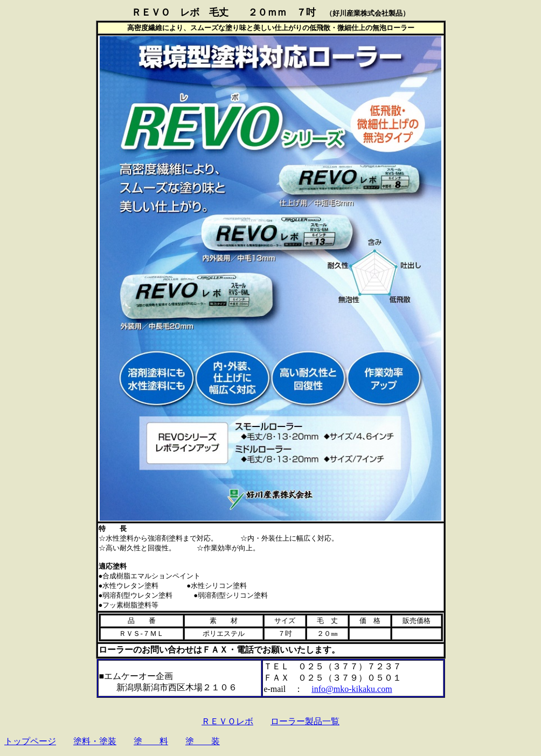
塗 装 (203, 741)
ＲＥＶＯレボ (227, 721)
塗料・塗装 (95, 741)
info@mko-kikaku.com (352, 689)
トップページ (30, 741)
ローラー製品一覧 (305, 721)
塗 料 (151, 741)
